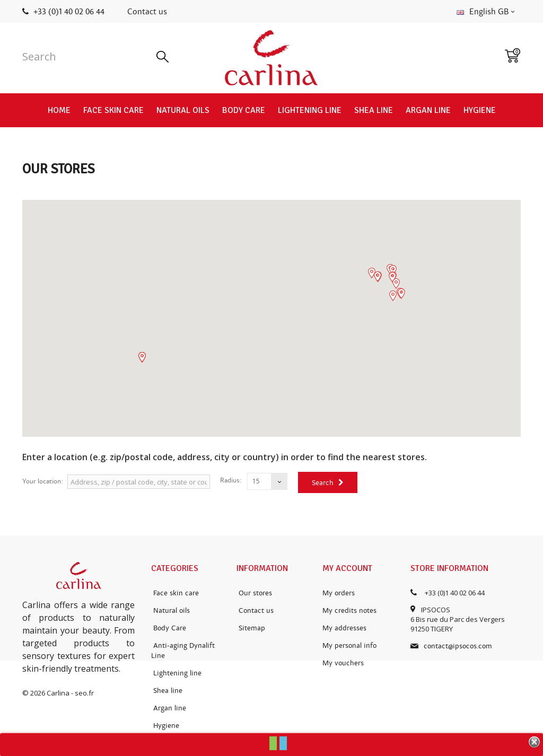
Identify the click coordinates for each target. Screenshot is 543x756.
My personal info (349, 645)
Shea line (374, 110)
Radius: (231, 480)
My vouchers (343, 663)
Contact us (147, 12)
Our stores (254, 593)
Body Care (244, 110)
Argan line (428, 110)
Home (59, 110)
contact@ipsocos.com (458, 646)
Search (328, 483)
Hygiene (480, 110)
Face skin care (113, 110)
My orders (339, 593)
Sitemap (251, 628)
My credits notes (349, 610)
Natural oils (183, 110)
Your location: (43, 481)
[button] (392, 277)
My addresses (344, 628)
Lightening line (310, 110)
